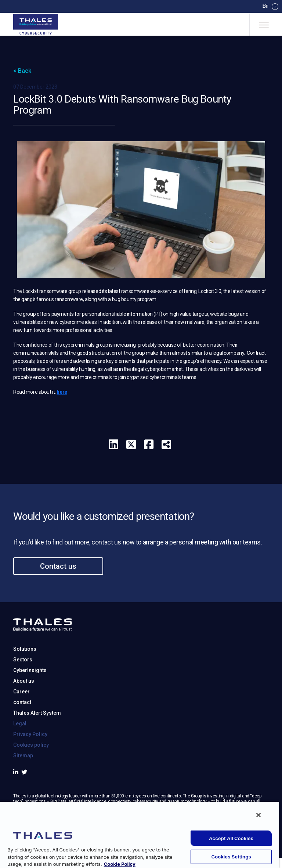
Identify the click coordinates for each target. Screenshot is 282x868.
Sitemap (23, 784)
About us (24, 710)
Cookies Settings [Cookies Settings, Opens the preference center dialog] (231, 857)
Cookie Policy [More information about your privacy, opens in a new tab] (120, 864)
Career (21, 720)
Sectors (23, 688)
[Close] (258, 815)
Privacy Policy (30, 763)
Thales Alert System (37, 742)
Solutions (25, 678)
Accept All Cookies (231, 838)
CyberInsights (30, 699)
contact (22, 731)
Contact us (58, 595)
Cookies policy (31, 774)
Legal (20, 752)
